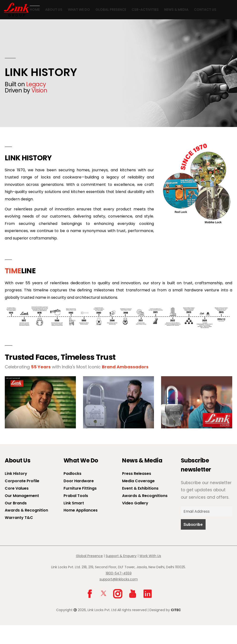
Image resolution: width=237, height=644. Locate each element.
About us (44, 29)
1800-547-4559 (119, 592)
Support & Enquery (121, 575)
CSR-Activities (135, 29)
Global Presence (101, 29)
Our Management (22, 514)
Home (25, 29)
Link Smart (74, 522)
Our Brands (16, 522)
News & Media (166, 29)
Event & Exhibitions (140, 507)
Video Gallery (135, 522)
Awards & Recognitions (145, 514)
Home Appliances (81, 529)
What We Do (69, 29)
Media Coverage (138, 500)
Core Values (17, 507)
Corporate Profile (22, 500)
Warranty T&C (19, 536)
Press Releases (137, 492)
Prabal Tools (76, 514)
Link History (16, 492)
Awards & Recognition (26, 529)
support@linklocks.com (119, 598)
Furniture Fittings (80, 507)
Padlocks (72, 492)
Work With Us (150, 575)
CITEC (176, 629)
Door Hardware (79, 500)
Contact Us (195, 29)
